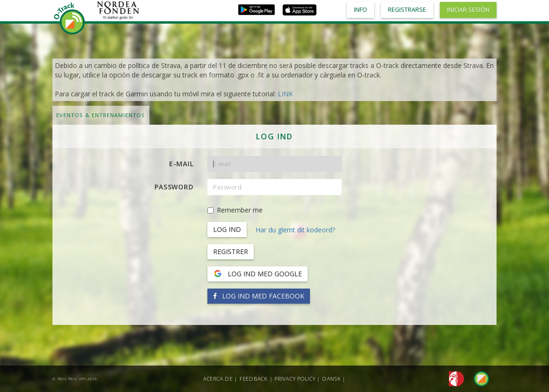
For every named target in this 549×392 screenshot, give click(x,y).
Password (174, 187)
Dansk (332, 379)
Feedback (254, 379)
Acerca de (218, 379)
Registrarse (407, 10)
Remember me (235, 210)
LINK (285, 94)
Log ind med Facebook (259, 296)
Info (360, 10)
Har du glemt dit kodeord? (295, 230)
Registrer (231, 251)
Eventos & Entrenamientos (101, 115)
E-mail (181, 164)
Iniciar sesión (468, 10)
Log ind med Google (257, 274)
